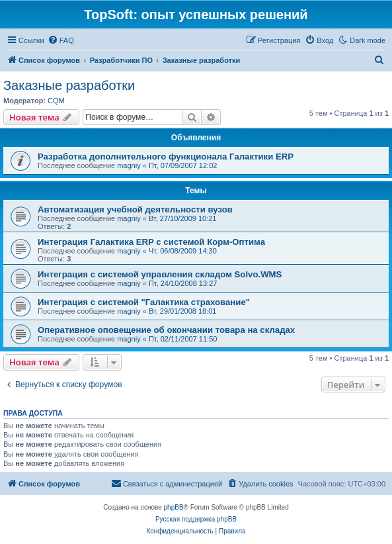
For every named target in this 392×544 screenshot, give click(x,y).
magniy (129, 165)
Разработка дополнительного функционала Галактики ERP (166, 157)
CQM (56, 101)
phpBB (174, 507)
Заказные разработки (69, 85)
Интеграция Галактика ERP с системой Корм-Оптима (151, 242)
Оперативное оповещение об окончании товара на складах (166, 330)
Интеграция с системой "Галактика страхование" (144, 302)
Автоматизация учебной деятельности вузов (135, 209)
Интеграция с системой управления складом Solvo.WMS (160, 274)
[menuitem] (61, 40)
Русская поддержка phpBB (196, 519)
